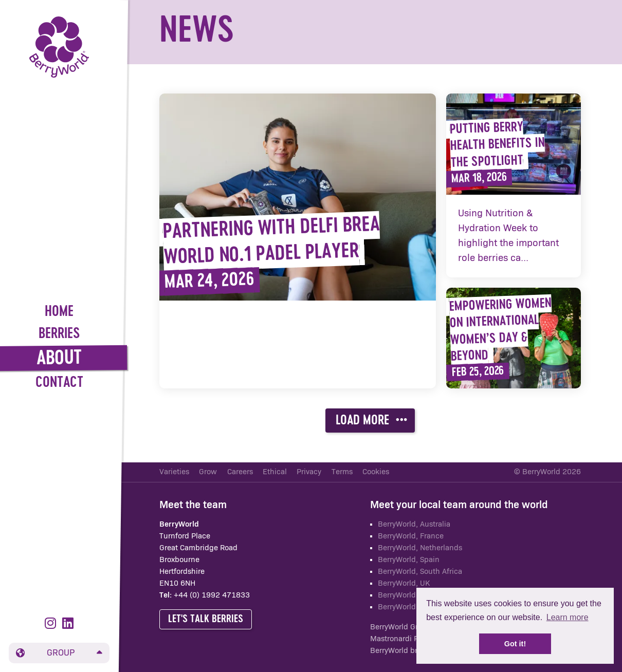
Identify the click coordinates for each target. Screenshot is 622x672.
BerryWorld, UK (404, 583)
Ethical (275, 472)
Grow (208, 472)
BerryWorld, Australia (414, 524)
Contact (59, 383)
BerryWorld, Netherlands (420, 548)
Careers (240, 472)
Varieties (174, 472)
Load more (371, 420)
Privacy (309, 472)
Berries (59, 334)
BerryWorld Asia (405, 607)
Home (59, 312)
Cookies (376, 472)
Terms (342, 472)
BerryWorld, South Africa (420, 572)
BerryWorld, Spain (409, 560)
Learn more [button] (568, 617)
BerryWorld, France (411, 536)
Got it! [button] (515, 644)
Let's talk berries (206, 619)
